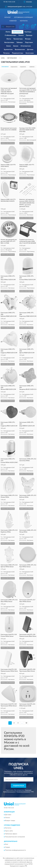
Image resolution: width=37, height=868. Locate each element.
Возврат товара (10, 821)
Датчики (30, 50)
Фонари (28, 39)
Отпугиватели (26, 46)
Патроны (6, 53)
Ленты (9, 39)
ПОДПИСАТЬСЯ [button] (18, 786)
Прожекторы (18, 39)
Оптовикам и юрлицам (23, 17)
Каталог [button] (8, 17)
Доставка (8, 815)
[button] (27, 27)
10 (26, 723)
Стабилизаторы (10, 35)
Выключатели (20, 50)
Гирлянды (28, 32)
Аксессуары (30, 53)
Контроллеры (9, 42)
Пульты (21, 35)
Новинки (13, 21)
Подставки (29, 42)
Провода (29, 35)
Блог (7, 844)
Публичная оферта (11, 834)
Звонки (16, 46)
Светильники (17, 32)
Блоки (9, 46)
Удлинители (8, 50)
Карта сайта (9, 831)
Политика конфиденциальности (15, 850)
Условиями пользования (23, 792)
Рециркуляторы (18, 53)
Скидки (7, 847)
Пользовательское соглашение (15, 837)
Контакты (24, 21)
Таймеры (20, 42)
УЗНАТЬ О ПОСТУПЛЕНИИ (8, 107)
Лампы (8, 32)
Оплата (7, 818)
